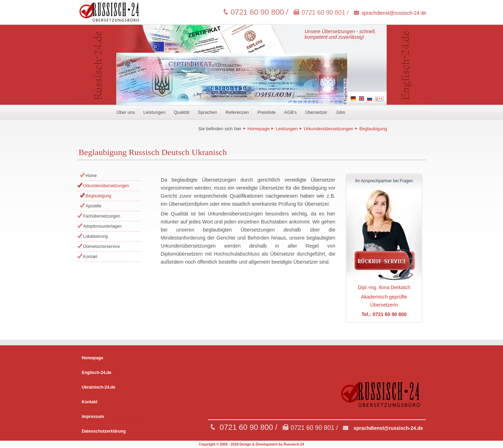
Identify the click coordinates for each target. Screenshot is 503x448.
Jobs (340, 112)
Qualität (182, 112)
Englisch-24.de (97, 373)
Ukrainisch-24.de (99, 387)
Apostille (93, 206)
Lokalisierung (96, 236)
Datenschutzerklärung (104, 431)
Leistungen (154, 112)
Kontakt (90, 257)
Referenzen (237, 112)
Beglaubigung (373, 129)
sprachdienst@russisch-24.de (394, 13)
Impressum (93, 417)
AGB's (290, 112)
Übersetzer (316, 112)
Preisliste (267, 112)
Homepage (258, 129)
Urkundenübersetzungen (329, 129)
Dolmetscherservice (101, 247)
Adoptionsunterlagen (102, 226)
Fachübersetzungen (102, 216)
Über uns (126, 112)
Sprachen (207, 112)
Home (91, 176)
